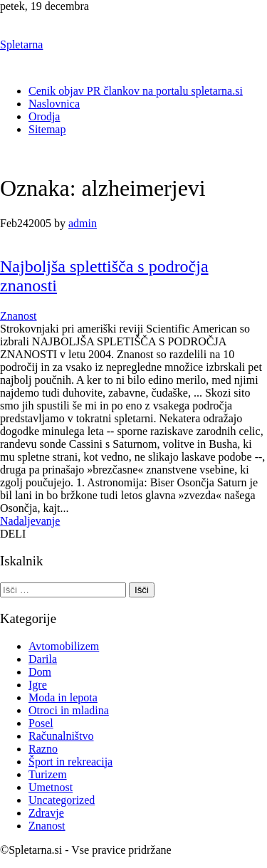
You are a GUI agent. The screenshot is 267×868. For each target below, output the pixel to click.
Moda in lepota (63, 697)
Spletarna (21, 45)
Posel (41, 723)
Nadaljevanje (30, 521)
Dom (40, 672)
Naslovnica (54, 104)
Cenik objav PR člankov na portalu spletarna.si (136, 91)
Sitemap (47, 129)
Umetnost (51, 787)
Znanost (19, 316)
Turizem (48, 774)
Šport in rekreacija (70, 762)
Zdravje (46, 813)
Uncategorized (62, 800)
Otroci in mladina (69, 710)
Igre (38, 685)
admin (83, 223)
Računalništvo (61, 736)
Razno (43, 749)
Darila (43, 659)
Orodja (44, 116)
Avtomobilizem (64, 646)
